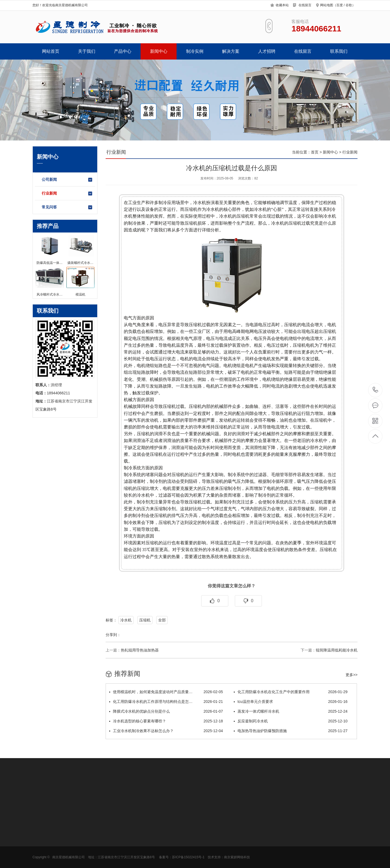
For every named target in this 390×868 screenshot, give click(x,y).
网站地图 (327, 5)
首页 (315, 152)
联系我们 (339, 51)
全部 (162, 620)
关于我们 (87, 51)
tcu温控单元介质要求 (291, 702)
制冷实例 (195, 51)
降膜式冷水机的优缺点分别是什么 (166, 711)
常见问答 (67, 207)
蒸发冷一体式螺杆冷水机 (291, 711)
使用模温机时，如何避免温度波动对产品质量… (166, 692)
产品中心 (123, 51)
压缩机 (145, 620)
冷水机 (126, 620)
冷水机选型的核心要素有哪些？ (166, 721)
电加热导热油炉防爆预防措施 (291, 731)
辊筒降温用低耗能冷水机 (337, 650)
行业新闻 (67, 194)
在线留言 (305, 5)
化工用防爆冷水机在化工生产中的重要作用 (291, 692)
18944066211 (376, 390)
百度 (340, 5)
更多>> (352, 675)
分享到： (113, 635)
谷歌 (349, 5)
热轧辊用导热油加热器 (140, 650)
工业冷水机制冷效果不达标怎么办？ (166, 731)
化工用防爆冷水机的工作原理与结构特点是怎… (166, 702)
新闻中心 (159, 51)
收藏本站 (282, 5)
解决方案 (231, 51)
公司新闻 (67, 180)
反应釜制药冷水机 (291, 721)
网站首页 (51, 51)
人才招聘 (267, 51)
